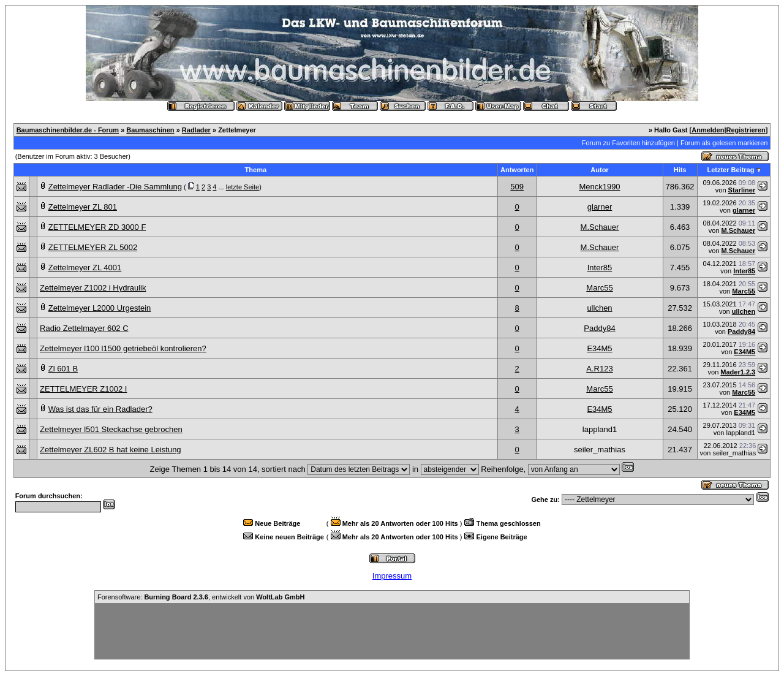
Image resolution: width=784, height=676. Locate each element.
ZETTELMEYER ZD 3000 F (97, 227)
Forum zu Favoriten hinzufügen (628, 143)
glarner (600, 207)
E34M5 (599, 348)
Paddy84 (599, 328)
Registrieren (746, 130)
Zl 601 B (63, 369)
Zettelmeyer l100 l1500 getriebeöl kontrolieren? (123, 348)
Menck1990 (599, 187)
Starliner (742, 190)
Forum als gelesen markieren (724, 143)
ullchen (599, 308)
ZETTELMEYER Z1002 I (83, 389)
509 (517, 187)
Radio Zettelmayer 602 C (84, 328)
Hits (680, 170)
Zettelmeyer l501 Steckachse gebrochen (111, 429)
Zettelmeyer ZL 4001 (85, 268)
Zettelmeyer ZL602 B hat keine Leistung (111, 450)
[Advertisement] (392, 631)
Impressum (392, 576)
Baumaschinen (150, 130)
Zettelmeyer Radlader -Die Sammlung (115, 187)
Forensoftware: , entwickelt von (201, 597)
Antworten (517, 170)
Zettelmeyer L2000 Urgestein (100, 308)
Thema (256, 170)
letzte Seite (243, 187)
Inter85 (600, 268)
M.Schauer (600, 227)
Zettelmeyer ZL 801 (83, 207)
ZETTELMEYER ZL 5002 (93, 247)
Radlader (196, 130)
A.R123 (599, 369)
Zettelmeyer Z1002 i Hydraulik (93, 288)
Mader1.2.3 (738, 372)
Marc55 (599, 288)
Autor (599, 170)
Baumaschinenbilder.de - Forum (68, 130)
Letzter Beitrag (730, 170)
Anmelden (708, 130)
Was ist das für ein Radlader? (100, 409)
